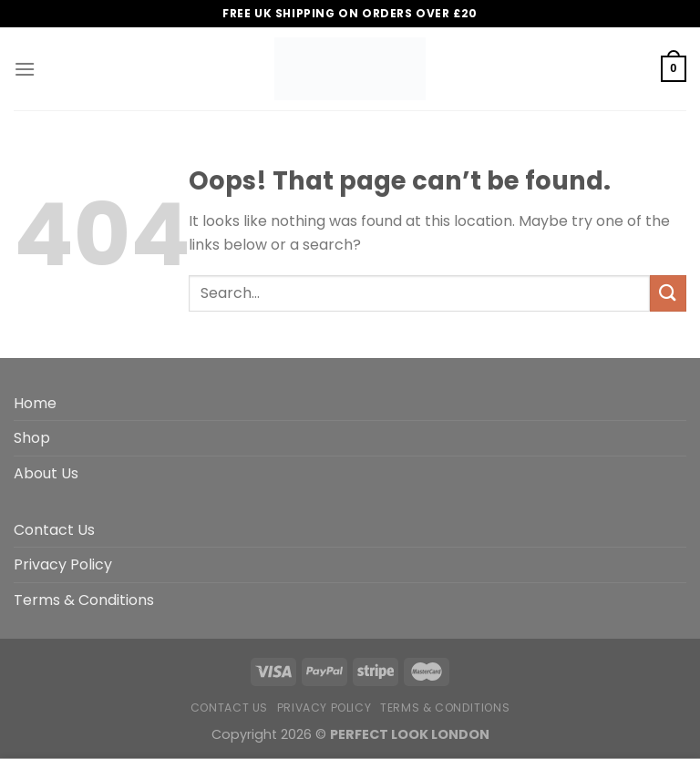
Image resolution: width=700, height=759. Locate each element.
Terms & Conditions (84, 600)
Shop (32, 438)
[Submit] (668, 293)
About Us (46, 473)
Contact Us (54, 530)
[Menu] (25, 69)
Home (35, 403)
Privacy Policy (63, 564)
